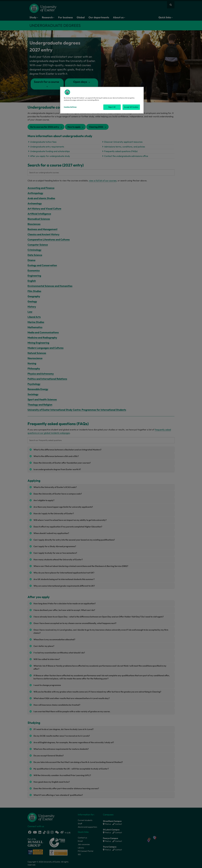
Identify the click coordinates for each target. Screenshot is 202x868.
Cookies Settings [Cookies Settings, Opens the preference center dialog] (70, 107)
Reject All (112, 107)
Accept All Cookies (131, 107)
